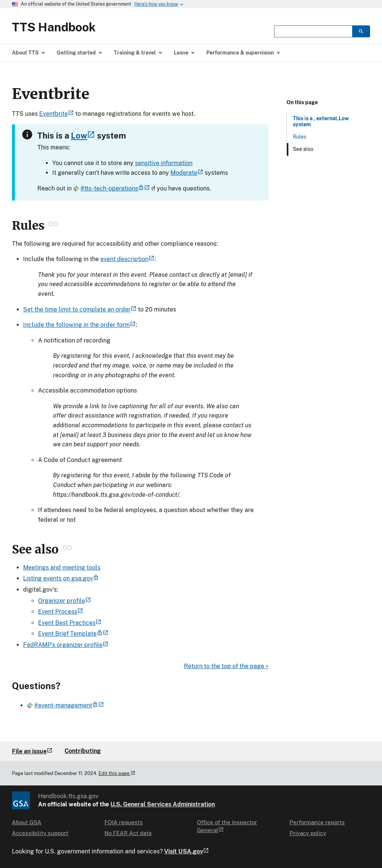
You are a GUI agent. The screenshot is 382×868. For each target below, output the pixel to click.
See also (303, 149)
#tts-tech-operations (112, 188)
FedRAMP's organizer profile (66, 645)
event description (127, 259)
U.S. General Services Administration (163, 804)
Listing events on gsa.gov (61, 578)
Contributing (83, 751)
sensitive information (164, 163)
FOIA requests (124, 822)
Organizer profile (65, 601)
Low (83, 136)
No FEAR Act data (128, 833)
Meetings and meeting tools (62, 568)
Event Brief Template (73, 634)
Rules (300, 137)
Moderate (187, 173)
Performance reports (317, 822)
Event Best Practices (70, 623)
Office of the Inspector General (227, 826)
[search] (361, 31)
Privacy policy (308, 833)
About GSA (27, 822)
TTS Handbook (54, 27)
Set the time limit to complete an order (80, 309)
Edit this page (117, 773)
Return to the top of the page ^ (226, 666)
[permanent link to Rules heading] (53, 226)
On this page (302, 102)
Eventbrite (57, 114)
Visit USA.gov (187, 852)
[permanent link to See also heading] (67, 549)
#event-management (65, 705)
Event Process (61, 612)
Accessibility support (40, 833)
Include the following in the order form (79, 325)
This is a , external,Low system (321, 122)
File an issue (32, 751)
